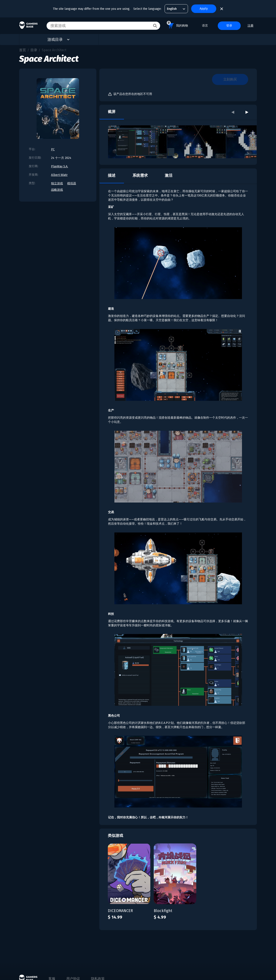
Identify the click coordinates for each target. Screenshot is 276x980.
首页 (23, 50)
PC (53, 149)
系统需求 (140, 175)
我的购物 (177, 25)
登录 (229, 26)
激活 (169, 175)
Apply (204, 9)
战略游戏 (57, 190)
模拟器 (72, 183)
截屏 (112, 112)
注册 (250, 26)
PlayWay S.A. (60, 166)
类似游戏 (115, 836)
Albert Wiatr (59, 175)
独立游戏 (57, 183)
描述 (112, 175)
